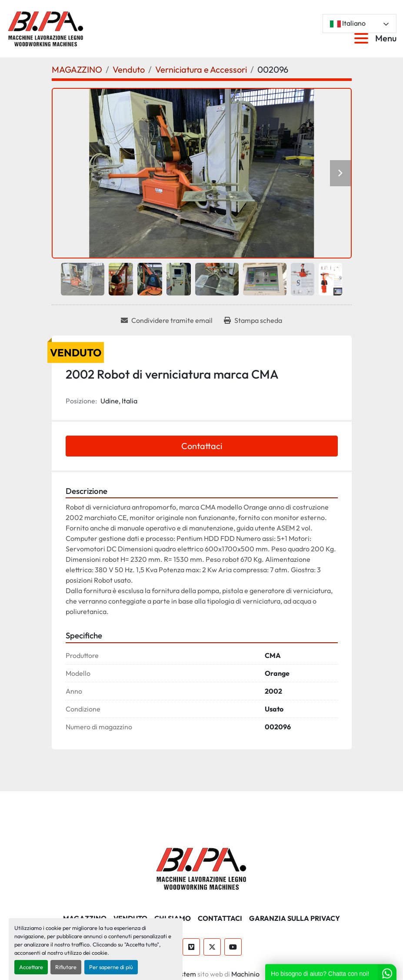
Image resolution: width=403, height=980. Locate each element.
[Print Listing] (253, 320)
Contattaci (202, 446)
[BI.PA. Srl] (201, 867)
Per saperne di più (111, 967)
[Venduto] (129, 69)
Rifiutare (66, 967)
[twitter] (212, 947)
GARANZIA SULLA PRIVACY (295, 918)
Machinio (245, 974)
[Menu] (363, 38)
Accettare (31, 967)
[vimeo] (191, 947)
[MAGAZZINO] (77, 69)
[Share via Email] (167, 320)
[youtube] (233, 947)
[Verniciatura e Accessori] (201, 69)
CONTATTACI (220, 918)
